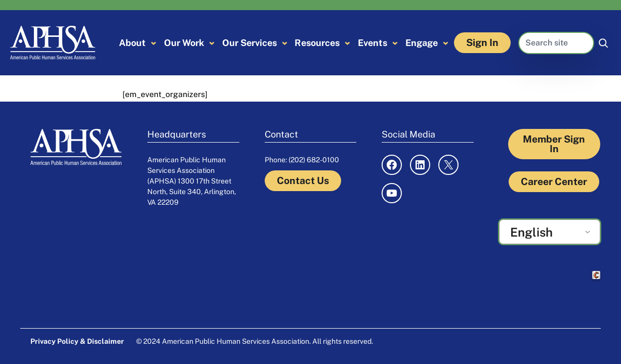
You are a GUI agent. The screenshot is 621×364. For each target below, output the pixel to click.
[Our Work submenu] (212, 43)
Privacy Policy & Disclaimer (77, 341)
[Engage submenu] (446, 43)
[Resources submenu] (347, 43)
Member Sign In (554, 144)
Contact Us (303, 180)
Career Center (554, 181)
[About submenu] (154, 43)
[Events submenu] (395, 43)
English (531, 232)
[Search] (603, 43)
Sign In (482, 42)
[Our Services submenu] (285, 43)
